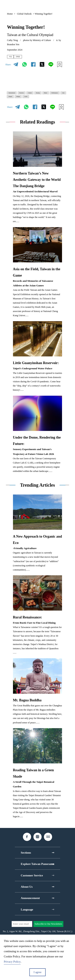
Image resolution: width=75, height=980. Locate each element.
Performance (46, 104)
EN (37, 5)
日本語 (26, 58)
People (26, 111)
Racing (14, 104)
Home (10, 14)
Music (28, 104)
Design (41, 111)
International (17, 97)
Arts (12, 111)
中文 (13, 58)
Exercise (35, 97)
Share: (8, 67)
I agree (37, 972)
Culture (50, 97)
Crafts (55, 111)
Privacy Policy (12, 962)
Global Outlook (24, 14)
